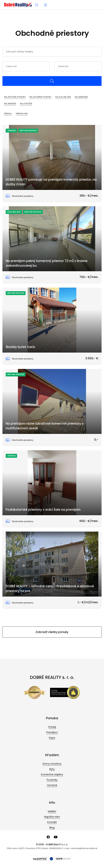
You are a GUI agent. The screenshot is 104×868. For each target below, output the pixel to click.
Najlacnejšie (63, 97)
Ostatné (52, 785)
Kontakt (52, 822)
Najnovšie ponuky (15, 97)
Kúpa (52, 738)
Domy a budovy (52, 764)
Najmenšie (10, 104)
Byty (52, 769)
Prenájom (22, 114)
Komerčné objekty (52, 774)
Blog (52, 827)
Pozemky (52, 780)
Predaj (8, 114)
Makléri (52, 811)
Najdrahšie (81, 97)
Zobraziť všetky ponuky (52, 632)
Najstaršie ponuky (40, 97)
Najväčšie (26, 104)
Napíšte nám (52, 817)
